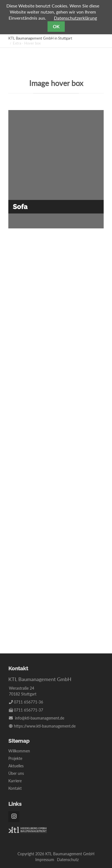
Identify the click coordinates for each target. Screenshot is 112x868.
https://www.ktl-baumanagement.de (45, 726)
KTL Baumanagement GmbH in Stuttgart (40, 38)
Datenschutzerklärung (75, 18)
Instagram (14, 817)
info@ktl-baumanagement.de (40, 718)
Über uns (16, 773)
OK (56, 26)
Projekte (15, 758)
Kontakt (15, 788)
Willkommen (19, 751)
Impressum (45, 860)
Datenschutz (68, 860)
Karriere (15, 781)
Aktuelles (16, 766)
